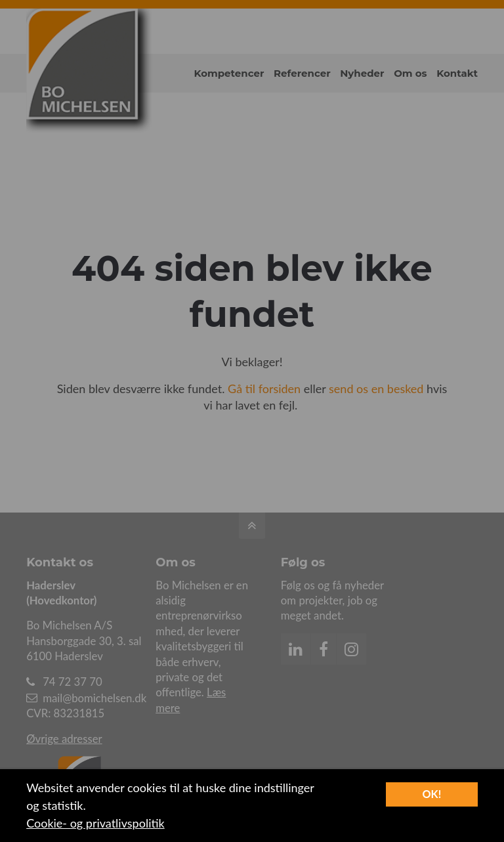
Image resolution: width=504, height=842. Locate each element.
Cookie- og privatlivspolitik (95, 823)
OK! (431, 794)
